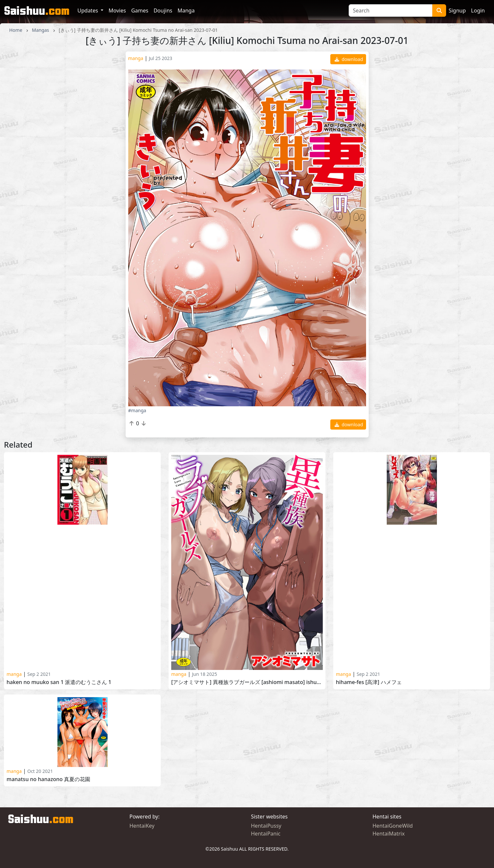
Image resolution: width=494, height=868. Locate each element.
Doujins (163, 10)
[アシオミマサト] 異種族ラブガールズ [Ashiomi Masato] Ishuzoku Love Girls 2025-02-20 (247, 682)
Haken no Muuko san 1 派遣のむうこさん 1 (59, 682)
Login (478, 10)
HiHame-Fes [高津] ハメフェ (369, 682)
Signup (457, 10)
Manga (186, 10)
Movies (117, 10)
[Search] (391, 10)
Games (140, 10)
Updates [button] (88, 10)
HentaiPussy (266, 826)
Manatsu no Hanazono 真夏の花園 (48, 779)
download (349, 59)
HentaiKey (142, 826)
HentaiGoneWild (393, 826)
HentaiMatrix (389, 834)
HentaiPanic (266, 834)
